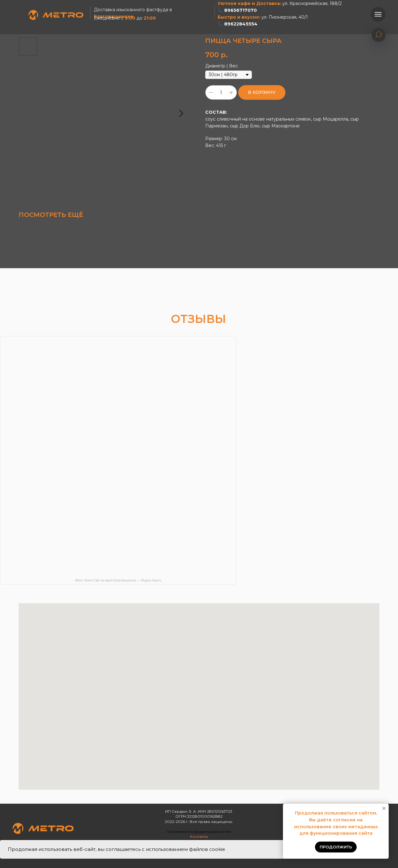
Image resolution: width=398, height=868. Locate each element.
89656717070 (241, 10)
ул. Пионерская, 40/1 (285, 17)
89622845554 (241, 24)
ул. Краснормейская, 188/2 (312, 3)
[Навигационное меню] (378, 14)
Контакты (199, 836)
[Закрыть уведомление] (384, 808)
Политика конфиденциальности (199, 831)
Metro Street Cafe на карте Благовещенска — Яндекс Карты (118, 580)
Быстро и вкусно (238, 17)
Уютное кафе (234, 3)
